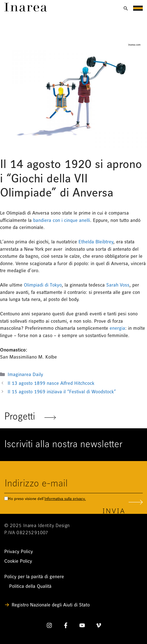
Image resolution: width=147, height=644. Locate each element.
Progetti (30, 417)
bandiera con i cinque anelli (62, 220)
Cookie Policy (18, 561)
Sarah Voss (118, 285)
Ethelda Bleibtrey (96, 242)
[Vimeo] (99, 626)
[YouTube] (82, 626)
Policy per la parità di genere (34, 577)
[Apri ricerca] (126, 8)
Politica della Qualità (30, 586)
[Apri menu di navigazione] (138, 8)
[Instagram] (49, 626)
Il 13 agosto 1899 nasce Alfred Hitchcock (52, 383)
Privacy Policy (19, 552)
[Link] (26, 10)
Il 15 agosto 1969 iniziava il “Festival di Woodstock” (62, 392)
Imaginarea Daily (25, 375)
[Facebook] (66, 626)
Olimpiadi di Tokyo (43, 285)
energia (117, 328)
